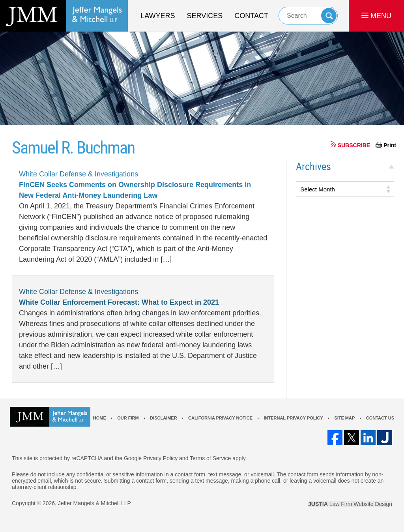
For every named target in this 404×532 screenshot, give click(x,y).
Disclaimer (163, 418)
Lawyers (158, 16)
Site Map (344, 418)
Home (100, 418)
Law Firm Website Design (350, 504)
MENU (376, 16)
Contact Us (380, 418)
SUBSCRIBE (354, 145)
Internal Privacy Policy (293, 418)
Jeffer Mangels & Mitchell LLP (94, 503)
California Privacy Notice (220, 418)
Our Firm (128, 418)
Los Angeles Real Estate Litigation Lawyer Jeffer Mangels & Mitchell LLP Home (64, 16)
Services (205, 16)
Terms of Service (210, 458)
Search (329, 16)
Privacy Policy (160, 458)
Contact (251, 16)
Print (390, 145)
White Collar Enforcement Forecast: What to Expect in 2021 (119, 302)
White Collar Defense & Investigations (79, 174)
